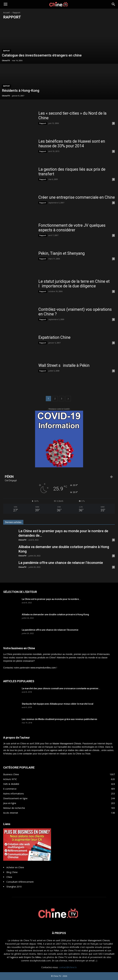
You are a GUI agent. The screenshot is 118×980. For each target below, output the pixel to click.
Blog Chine (12, 872)
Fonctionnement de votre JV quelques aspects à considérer (72, 228)
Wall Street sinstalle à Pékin (64, 365)
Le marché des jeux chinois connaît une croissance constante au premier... (61, 688)
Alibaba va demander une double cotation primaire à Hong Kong (55, 614)
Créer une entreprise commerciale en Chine (77, 197)
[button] (114, 4)
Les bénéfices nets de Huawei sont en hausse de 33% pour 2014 (72, 144)
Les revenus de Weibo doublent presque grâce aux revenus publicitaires (59, 719)
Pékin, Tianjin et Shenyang (62, 253)
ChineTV (6, 60)
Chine (9, 877)
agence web (56, 750)
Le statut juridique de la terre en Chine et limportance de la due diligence (74, 284)
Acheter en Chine (15, 867)
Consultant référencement (20, 882)
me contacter (26, 754)
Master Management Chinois (67, 744)
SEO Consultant (106, 954)
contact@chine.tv (68, 967)
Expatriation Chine (54, 337)
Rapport (6, 51)
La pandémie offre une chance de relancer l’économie (61, 563)
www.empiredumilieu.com (43, 668)
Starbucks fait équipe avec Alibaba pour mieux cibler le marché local (58, 704)
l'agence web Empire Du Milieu (25, 957)
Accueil (6, 13)
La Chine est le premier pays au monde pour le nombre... (51, 599)
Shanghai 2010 (14, 887)
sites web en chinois (89, 750)
